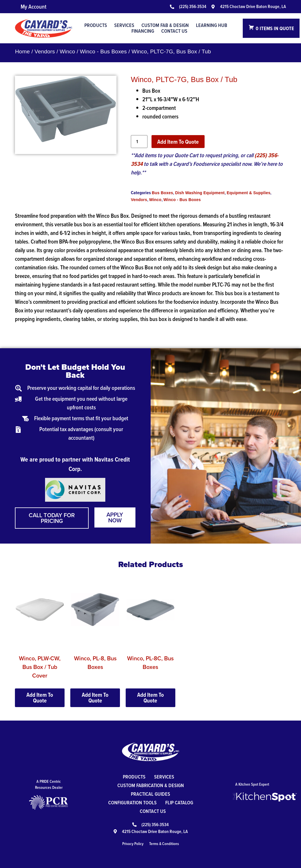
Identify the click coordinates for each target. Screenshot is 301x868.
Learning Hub (212, 25)
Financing (143, 31)
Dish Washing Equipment (200, 193)
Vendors (45, 51)
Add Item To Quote (178, 142)
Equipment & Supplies (249, 193)
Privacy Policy (133, 844)
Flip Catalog (179, 802)
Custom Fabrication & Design (151, 785)
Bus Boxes (162, 193)
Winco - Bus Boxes (103, 51)
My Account (34, 7)
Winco (67, 51)
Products (96, 25)
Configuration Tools (132, 802)
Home (22, 51)
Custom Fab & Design (165, 25)
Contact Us (174, 31)
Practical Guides (150, 794)
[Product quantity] (139, 142)
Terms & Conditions (164, 844)
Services (124, 25)
